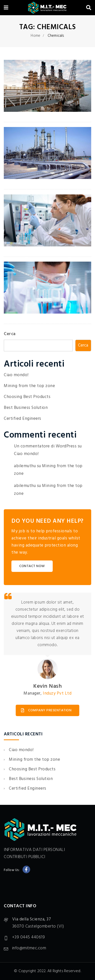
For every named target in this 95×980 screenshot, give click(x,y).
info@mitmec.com (29, 948)
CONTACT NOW (32, 566)
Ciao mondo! (16, 375)
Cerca (10, 334)
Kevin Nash (48, 686)
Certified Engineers (23, 419)
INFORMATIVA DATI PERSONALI (34, 850)
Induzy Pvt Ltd (57, 693)
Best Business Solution (26, 408)
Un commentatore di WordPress (45, 446)
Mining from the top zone (29, 386)
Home (35, 36)
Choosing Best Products (27, 397)
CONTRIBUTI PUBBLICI (25, 857)
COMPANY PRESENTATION (46, 710)
